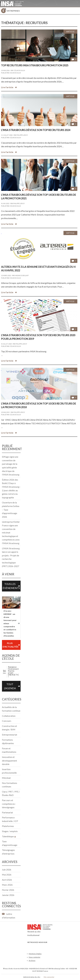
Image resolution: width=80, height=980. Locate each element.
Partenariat (7, 812)
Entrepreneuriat (10, 735)
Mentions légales (35, 954)
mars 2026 (7, 885)
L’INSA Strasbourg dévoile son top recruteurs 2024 (36, 130)
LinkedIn (43, 947)
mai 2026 (7, 875)
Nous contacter (35, 957)
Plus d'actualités (11, 645)
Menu (76, 11)
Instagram (48, 947)
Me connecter (49, 977)
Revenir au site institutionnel (40, 931)
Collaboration (9, 716)
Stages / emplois (10, 831)
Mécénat (6, 778)
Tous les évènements (11, 586)
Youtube (38, 947)
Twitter (34, 947)
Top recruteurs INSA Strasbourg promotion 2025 (35, 65)
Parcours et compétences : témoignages (9, 804)
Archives (32, 960)
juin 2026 (7, 870)
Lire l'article (7, 87)
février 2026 (8, 890)
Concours (7, 721)
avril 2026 (7, 880)
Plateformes (8, 826)
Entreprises (13, 11)
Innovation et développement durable (9, 761)
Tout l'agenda (10, 686)
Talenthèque (9, 836)
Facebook (29, 947)
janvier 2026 (8, 895)
